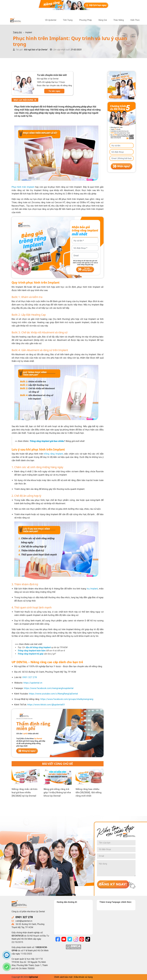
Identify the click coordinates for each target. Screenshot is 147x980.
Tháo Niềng (119, 20)
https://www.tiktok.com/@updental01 (46, 705)
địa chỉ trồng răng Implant (38, 647)
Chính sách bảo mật (63, 977)
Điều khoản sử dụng (83, 977)
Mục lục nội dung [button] (25, 100)
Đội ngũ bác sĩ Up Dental (36, 50)
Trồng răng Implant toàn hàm (31, 651)
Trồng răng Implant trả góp (30, 654)
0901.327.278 (30, 677)
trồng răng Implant (53, 454)
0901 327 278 (24, 917)
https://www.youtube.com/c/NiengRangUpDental (53, 694)
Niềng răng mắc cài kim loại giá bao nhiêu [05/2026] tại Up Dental (25, 792)
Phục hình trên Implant (23, 187)
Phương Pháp (85, 20)
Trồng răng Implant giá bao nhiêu (47, 441)
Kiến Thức (135, 20)
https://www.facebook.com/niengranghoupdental (49, 688)
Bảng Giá (103, 20)
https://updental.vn (33, 683)
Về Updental (51, 20)
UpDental (33, 977)
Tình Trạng (68, 20)
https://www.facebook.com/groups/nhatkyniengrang (67, 699)
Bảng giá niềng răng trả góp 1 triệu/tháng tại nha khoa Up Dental (57, 792)
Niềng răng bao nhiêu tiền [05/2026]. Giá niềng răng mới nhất (89, 792)
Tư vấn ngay (54, 91)
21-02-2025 (76, 50)
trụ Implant (92, 589)
